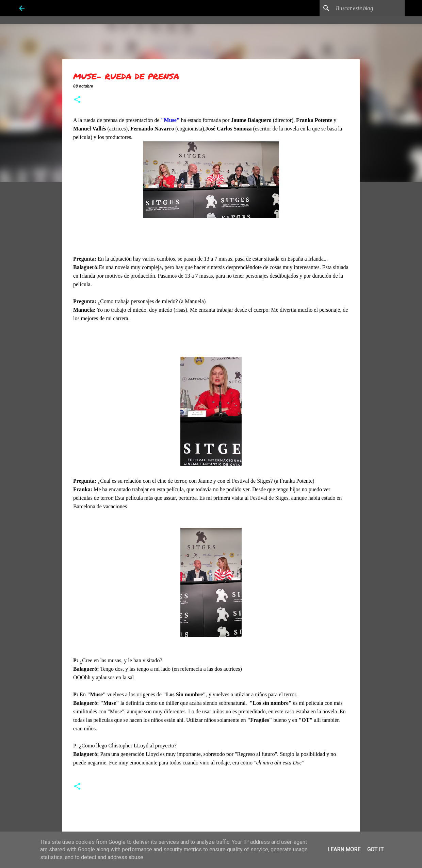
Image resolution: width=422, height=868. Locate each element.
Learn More (344, 849)
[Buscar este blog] (369, 8)
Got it (375, 849)
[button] (77, 100)
